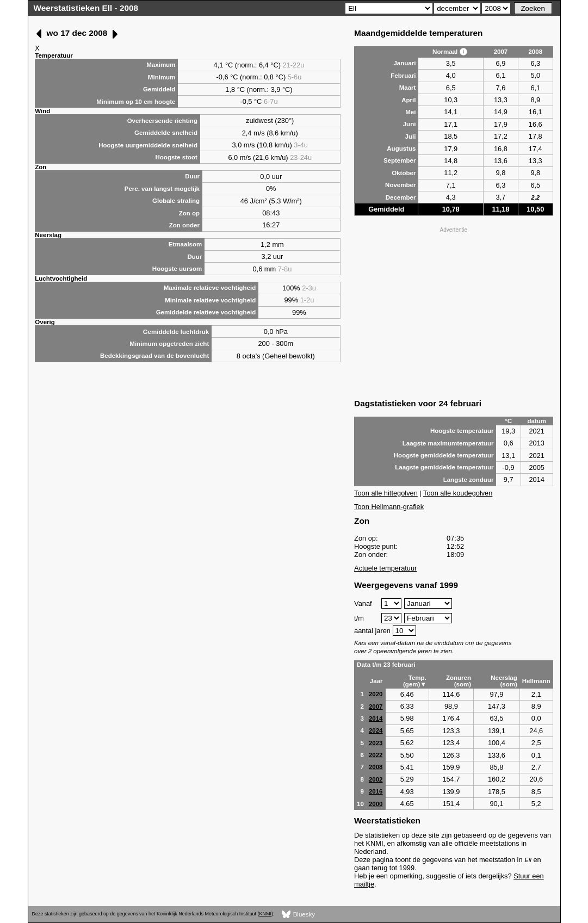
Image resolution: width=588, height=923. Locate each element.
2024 (376, 730)
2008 (376, 767)
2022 (376, 755)
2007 (376, 707)
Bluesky (298, 915)
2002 (376, 779)
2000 (376, 804)
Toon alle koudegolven (458, 493)
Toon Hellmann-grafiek (389, 507)
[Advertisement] (454, 312)
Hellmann (536, 681)
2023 (376, 743)
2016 (376, 791)
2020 (376, 694)
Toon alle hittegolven (386, 493)
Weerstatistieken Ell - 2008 (86, 8)
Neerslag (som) (504, 681)
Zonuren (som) (459, 681)
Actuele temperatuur (385, 568)
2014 (376, 718)
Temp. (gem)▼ (415, 681)
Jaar (376, 681)
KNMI (265, 914)
